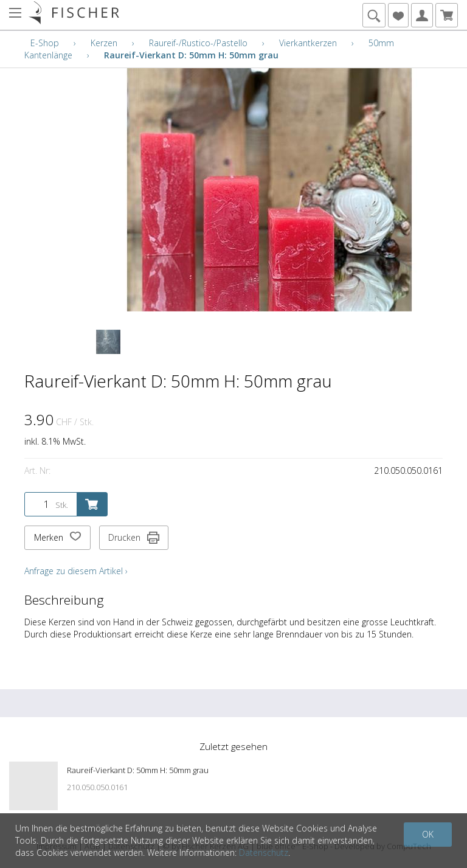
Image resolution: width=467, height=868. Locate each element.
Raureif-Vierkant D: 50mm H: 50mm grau (191, 55)
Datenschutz (264, 852)
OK (428, 834)
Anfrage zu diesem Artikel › (76, 571)
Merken (57, 538)
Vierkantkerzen (308, 43)
